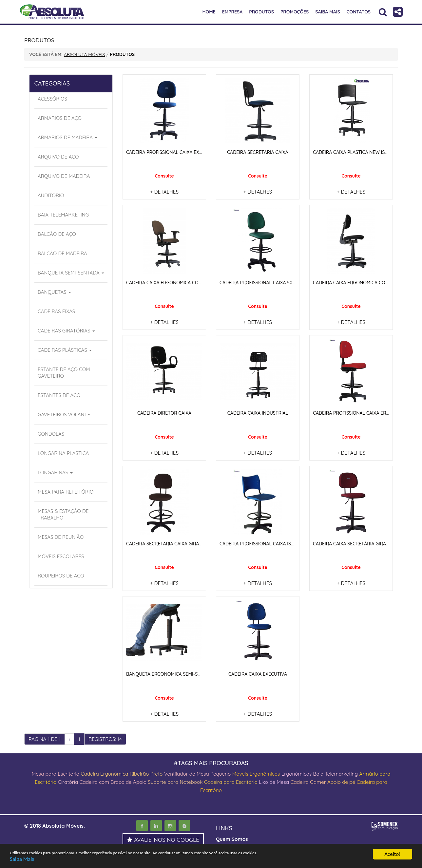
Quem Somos (233, 837)
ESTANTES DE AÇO (59, 395)
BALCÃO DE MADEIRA (62, 253)
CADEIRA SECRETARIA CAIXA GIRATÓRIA (169, 543)
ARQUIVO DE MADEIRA (64, 176)
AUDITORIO (51, 195)
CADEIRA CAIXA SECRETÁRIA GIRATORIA (356, 543)
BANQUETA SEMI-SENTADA (71, 273)
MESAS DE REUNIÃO (61, 537)
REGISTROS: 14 (108, 738)
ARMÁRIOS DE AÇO (60, 118)
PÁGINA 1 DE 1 (45, 738)
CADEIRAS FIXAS (56, 311)
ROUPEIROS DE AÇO (61, 576)
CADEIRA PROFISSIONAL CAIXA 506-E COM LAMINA (274, 282)
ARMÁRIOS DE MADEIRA (67, 137)
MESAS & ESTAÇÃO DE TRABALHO (63, 514)
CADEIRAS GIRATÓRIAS (66, 331)
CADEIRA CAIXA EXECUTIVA (258, 673)
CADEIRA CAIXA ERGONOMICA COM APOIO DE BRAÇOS (185, 282)
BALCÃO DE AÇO (57, 234)
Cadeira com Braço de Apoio (122, 780)
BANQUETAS (54, 292)
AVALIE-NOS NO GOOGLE (163, 838)
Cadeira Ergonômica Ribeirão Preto (124, 772)
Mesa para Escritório (55, 772)
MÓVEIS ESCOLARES (61, 556)
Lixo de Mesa (290, 780)
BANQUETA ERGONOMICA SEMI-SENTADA (171, 673)
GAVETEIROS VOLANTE (64, 415)
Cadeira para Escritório (245, 780)
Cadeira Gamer (326, 780)
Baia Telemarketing (347, 772)
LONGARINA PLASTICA (63, 453)
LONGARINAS (55, 472)
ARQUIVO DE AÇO (58, 157)
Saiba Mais (22, 859)
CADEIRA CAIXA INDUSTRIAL (258, 412)
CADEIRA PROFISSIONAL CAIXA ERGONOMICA (362, 412)
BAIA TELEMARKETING (63, 215)
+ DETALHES (164, 192)
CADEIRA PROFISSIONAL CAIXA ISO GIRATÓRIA (269, 543)
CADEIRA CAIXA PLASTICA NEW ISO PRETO (359, 152)
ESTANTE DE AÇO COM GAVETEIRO (64, 373)
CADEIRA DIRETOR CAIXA (164, 412)
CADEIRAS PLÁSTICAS (65, 350)
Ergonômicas (307, 772)
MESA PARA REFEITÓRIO (66, 492)
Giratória (75, 780)
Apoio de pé (360, 780)
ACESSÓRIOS (52, 99)
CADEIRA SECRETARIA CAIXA (258, 152)
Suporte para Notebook (187, 780)
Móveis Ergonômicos (264, 772)
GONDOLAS (51, 434)
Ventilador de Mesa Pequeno (203, 772)
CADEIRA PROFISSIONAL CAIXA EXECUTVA (172, 152)
